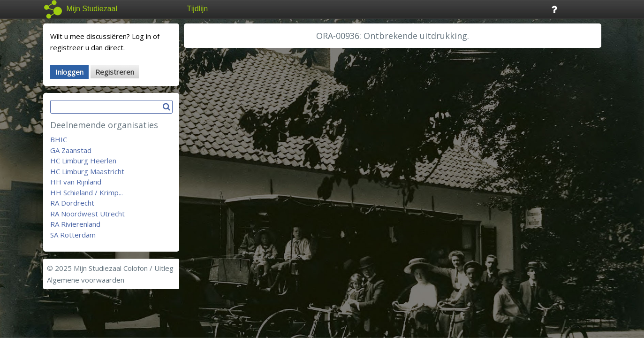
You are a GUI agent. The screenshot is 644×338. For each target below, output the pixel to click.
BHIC (59, 139)
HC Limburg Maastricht (87, 171)
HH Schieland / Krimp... (87, 192)
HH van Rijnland (76, 182)
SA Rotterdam (73, 235)
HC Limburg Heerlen (83, 161)
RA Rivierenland (75, 224)
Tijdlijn (198, 9)
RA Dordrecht (72, 203)
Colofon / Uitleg (148, 268)
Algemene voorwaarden (86, 280)
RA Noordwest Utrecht (87, 214)
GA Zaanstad (71, 150)
